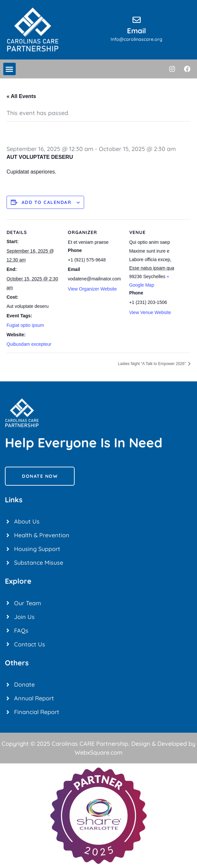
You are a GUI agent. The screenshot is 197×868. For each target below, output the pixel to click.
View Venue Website (150, 312)
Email (136, 31)
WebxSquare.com (98, 752)
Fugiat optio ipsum (25, 325)
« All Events (21, 96)
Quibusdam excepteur (29, 344)
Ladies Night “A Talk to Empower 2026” (152, 364)
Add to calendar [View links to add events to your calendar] (47, 202)
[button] (9, 69)
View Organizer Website (92, 289)
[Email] (137, 20)
